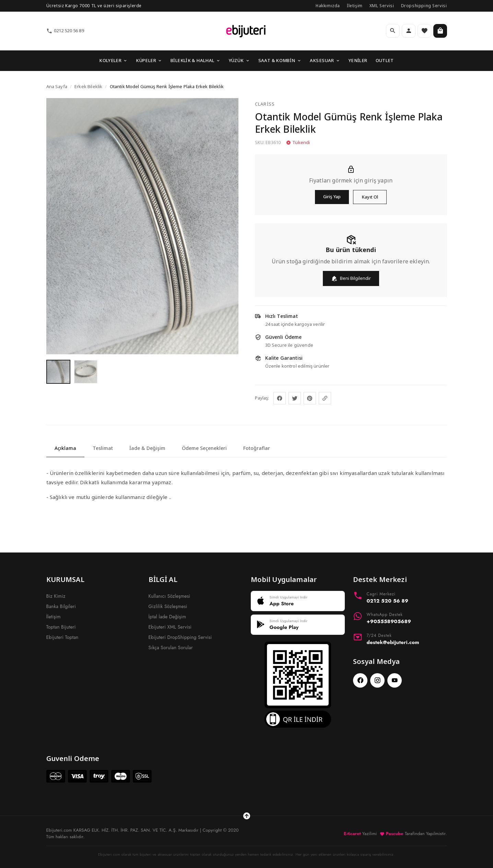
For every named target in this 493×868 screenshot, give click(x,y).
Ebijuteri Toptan (62, 637)
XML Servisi (382, 6)
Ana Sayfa (57, 86)
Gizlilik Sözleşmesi (168, 606)
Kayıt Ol (370, 197)
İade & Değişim (147, 448)
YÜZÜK (239, 60)
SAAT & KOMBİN (280, 60)
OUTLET (385, 60)
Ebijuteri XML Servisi (170, 627)
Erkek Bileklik (88, 86)
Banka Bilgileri (61, 606)
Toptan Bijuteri (61, 627)
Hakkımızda (328, 6)
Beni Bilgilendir (351, 278)
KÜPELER (149, 60)
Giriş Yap (332, 197)
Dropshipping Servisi (424, 6)
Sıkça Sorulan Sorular (171, 647)
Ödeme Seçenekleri (204, 448)
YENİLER (358, 60)
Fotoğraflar (257, 448)
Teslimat (103, 448)
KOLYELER (113, 60)
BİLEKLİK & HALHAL (196, 60)
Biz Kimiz (56, 596)
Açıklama (65, 448)
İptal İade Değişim (167, 617)
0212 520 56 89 (65, 31)
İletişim (355, 6)
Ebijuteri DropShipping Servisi (180, 637)
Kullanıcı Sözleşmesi (169, 596)
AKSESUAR (325, 60)
